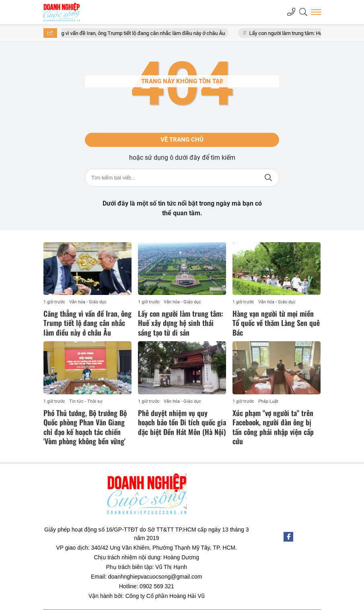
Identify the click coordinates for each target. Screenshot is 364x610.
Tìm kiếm (268, 178)
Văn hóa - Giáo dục (88, 302)
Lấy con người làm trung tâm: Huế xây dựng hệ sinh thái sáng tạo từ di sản (181, 323)
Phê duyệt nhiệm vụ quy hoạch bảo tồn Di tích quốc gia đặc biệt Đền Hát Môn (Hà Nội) (182, 422)
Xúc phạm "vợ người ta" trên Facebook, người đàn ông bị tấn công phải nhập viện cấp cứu (273, 427)
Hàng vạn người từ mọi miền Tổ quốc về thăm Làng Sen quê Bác (276, 323)
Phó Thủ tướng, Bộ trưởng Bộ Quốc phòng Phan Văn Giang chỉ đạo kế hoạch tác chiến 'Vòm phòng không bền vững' (85, 427)
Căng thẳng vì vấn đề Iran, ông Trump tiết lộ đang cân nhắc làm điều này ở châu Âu (139, 33)
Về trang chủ (182, 140)
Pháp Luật (268, 401)
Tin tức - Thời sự (86, 401)
